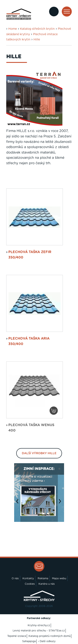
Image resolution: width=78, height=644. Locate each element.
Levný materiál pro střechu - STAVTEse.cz (39, 631)
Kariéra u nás (47, 584)
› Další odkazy (47, 641)
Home (13, 29)
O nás (15, 578)
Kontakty (28, 578)
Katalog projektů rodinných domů (50, 636)
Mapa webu (59, 578)
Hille (37, 40)
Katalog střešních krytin (37, 29)
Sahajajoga (29, 641)
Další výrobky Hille (39, 453)
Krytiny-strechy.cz (39, 625)
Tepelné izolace (17, 636)
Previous (18, 503)
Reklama (43, 578)
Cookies (30, 584)
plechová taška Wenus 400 (31, 428)
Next (61, 503)
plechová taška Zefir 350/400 (30, 255)
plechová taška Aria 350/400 (29, 341)
